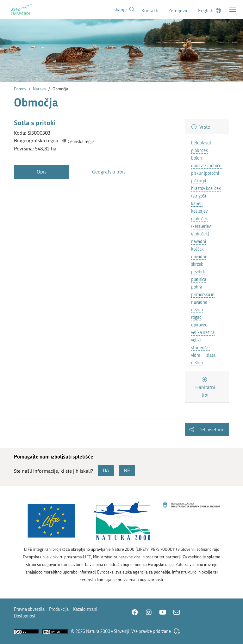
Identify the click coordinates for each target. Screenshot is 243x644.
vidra (196, 355)
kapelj (197, 204)
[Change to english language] (209, 11)
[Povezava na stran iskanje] (123, 10)
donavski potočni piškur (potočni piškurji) (207, 173)
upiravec (199, 325)
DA (106, 470)
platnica (199, 279)
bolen (196, 158)
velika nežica (203, 333)
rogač (196, 317)
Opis (42, 172)
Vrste (204, 127)
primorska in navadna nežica (203, 302)
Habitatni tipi (205, 391)
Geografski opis (109, 172)
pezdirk (198, 272)
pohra (197, 287)
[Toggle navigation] (233, 10)
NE (127, 470)
